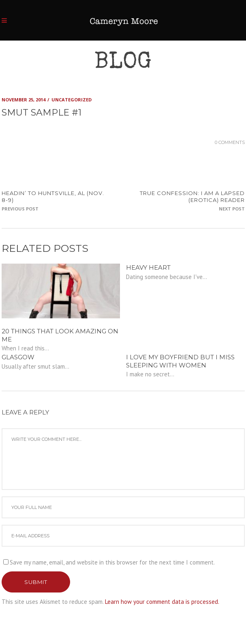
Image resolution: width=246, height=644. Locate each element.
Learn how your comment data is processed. (162, 602)
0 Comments (230, 142)
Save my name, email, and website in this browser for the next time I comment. (112, 562)
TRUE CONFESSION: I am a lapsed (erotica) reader (192, 196)
